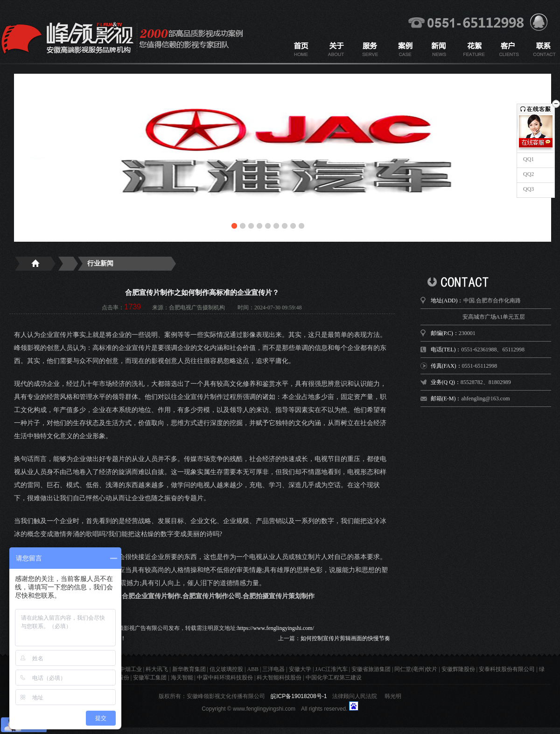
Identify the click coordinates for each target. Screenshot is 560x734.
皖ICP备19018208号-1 (299, 696)
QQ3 (528, 189)
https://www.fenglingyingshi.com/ (276, 628)
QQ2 (528, 174)
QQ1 (528, 159)
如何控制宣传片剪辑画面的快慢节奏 (345, 638)
